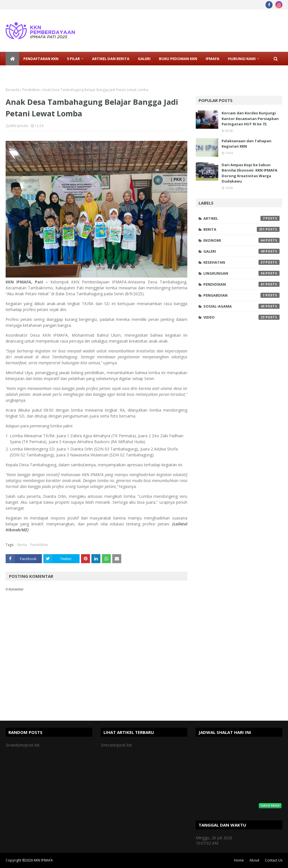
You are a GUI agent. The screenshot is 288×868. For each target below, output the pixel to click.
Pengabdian (241, 295)
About (254, 860)
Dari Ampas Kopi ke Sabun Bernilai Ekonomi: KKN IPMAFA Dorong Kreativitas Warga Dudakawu (249, 173)
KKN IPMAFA (43, 860)
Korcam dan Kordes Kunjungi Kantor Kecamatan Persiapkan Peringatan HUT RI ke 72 (250, 118)
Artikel (241, 218)
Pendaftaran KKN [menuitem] (41, 59)
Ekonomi (241, 240)
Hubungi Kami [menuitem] (242, 59)
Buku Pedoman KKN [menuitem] (178, 59)
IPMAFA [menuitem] (212, 59)
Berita (22, 545)
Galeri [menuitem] (144, 59)
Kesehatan (241, 262)
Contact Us (274, 860)
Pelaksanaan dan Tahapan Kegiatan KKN (247, 144)
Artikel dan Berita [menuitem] (111, 59)
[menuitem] (12, 59)
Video (241, 317)
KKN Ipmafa (19, 126)
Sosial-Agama (241, 306)
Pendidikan (31, 90)
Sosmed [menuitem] (18, 72)
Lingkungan (241, 273)
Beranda (13, 90)
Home (239, 860)
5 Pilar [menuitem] (73, 59)
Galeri (241, 251)
